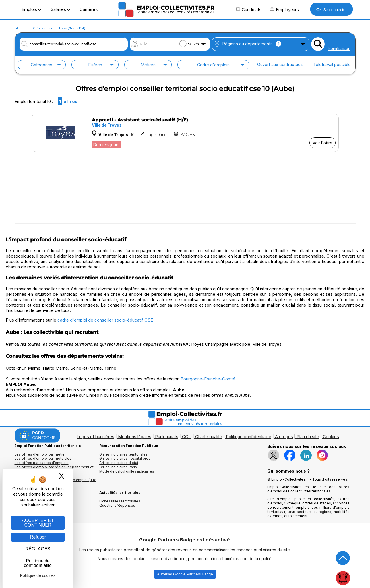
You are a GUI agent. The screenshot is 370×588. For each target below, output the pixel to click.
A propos (284, 437)
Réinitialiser (339, 48)
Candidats (249, 9)
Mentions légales (135, 437)
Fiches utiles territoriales (120, 501)
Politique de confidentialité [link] (38, 563)
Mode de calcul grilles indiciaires (127, 471)
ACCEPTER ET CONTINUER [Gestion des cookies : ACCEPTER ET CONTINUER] (38, 523)
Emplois (31, 9)
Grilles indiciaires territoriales (123, 454)
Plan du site (308, 437)
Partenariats (167, 437)
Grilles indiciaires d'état (119, 463)
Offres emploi (44, 28)
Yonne (110, 368)
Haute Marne (55, 368)
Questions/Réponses (117, 505)
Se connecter (331, 9)
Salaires (60, 9)
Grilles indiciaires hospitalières (125, 458)
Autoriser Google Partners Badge (185, 574)
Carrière (89, 9)
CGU (187, 437)
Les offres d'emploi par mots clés (43, 458)
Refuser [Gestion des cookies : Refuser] (38, 537)
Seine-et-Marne (86, 368)
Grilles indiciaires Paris (118, 467)
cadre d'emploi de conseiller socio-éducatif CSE (105, 320)
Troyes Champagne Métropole (220, 344)
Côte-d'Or (16, 368)
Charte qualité (209, 437)
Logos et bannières (95, 437)
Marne (34, 368)
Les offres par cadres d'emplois (42, 463)
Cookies (331, 437)
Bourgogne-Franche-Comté (208, 379)
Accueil (22, 28)
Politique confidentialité (249, 437)
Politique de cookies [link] (38, 575)
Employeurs (284, 9)
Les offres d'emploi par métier (40, 454)
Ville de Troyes (267, 344)
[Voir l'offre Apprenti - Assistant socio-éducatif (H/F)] (185, 133)
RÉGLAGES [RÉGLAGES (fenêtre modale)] (38, 549)
